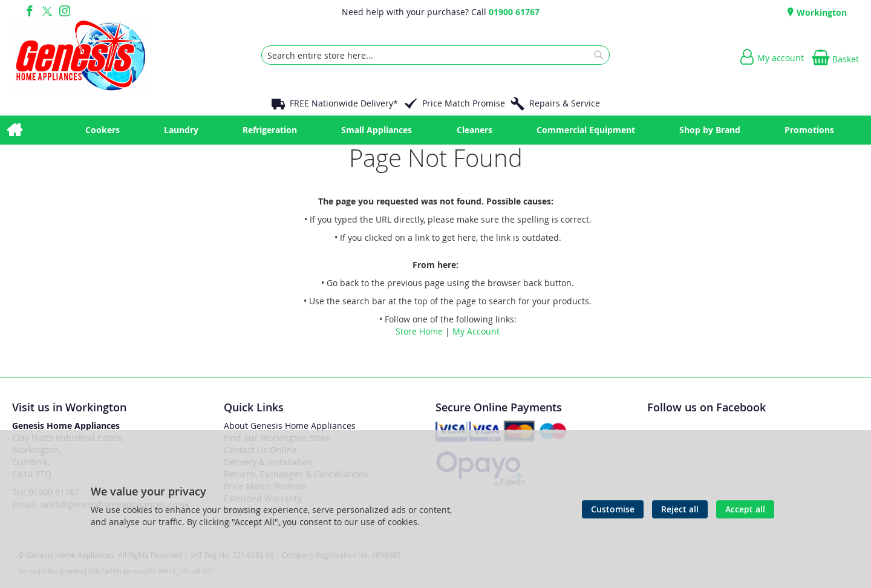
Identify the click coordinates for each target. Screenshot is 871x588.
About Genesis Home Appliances (290, 426)
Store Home (419, 331)
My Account (476, 331)
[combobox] (435, 55)
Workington (820, 12)
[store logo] (80, 55)
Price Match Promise (464, 103)
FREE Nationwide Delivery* (344, 103)
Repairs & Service (565, 103)
